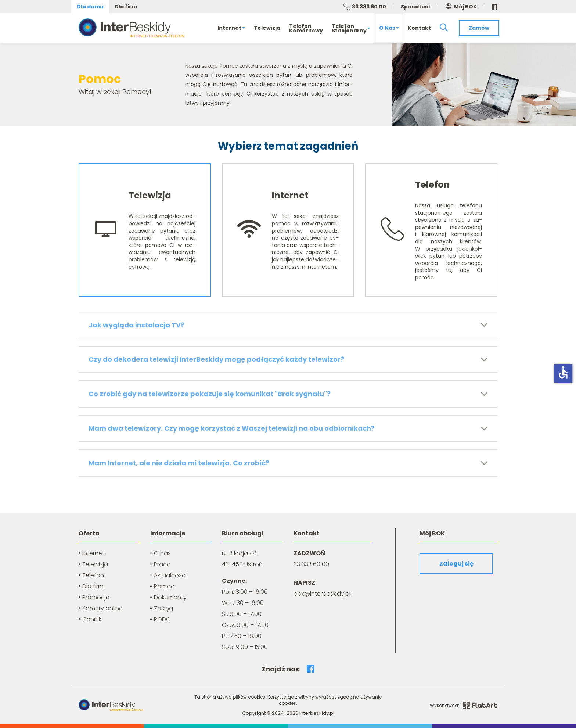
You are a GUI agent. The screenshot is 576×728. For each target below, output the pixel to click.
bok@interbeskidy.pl (322, 594)
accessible (563, 372)
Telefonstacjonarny (351, 28)
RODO (162, 619)
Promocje (96, 597)
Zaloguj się (456, 564)
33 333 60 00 (369, 7)
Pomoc (164, 586)
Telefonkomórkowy (306, 28)
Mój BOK (465, 7)
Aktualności (170, 575)
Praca (162, 564)
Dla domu (90, 7)
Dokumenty (170, 597)
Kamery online (102, 608)
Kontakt (419, 28)
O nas (389, 28)
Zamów (479, 28)
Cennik (92, 619)
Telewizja (267, 28)
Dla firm (126, 7)
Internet (231, 28)
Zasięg (163, 608)
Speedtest (416, 7)
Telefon (93, 575)
